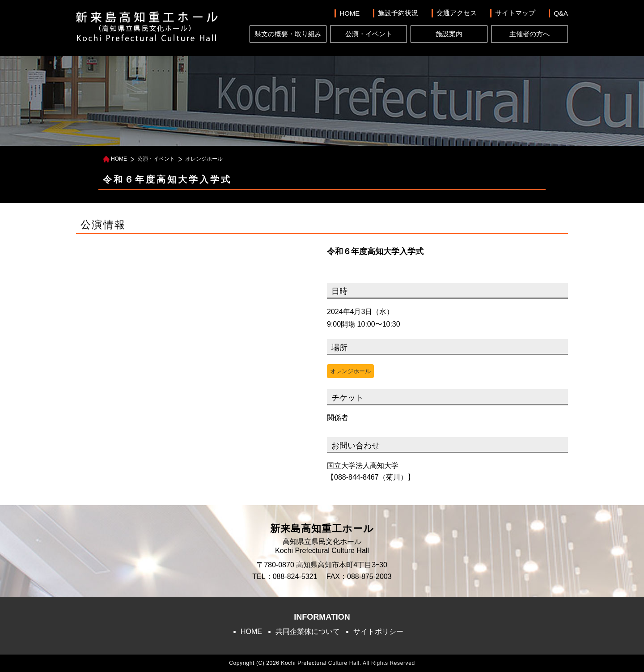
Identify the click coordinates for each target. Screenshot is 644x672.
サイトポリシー (378, 632)
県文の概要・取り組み (288, 34)
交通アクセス (457, 13)
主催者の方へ (530, 34)
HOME (350, 13)
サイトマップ (515, 13)
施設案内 (449, 34)
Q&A (561, 13)
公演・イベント (369, 34)
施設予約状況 (398, 13)
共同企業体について (308, 632)
